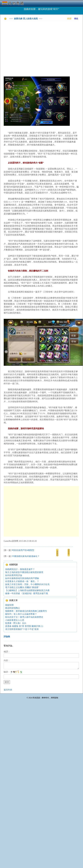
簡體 (69, 19)
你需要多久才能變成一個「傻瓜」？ (22, 581)
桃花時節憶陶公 (13, 608)
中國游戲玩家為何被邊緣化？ (26, 556)
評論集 (7, 637)
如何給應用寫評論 (14, 575)
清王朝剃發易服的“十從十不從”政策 (22, 629)
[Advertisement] (25, 48)
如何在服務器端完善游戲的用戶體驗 (22, 578)
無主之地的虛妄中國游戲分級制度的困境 (24, 572)
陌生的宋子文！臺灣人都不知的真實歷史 (24, 617)
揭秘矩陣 (9, 605)
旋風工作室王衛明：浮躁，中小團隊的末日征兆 (27, 584)
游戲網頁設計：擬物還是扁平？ (20, 569)
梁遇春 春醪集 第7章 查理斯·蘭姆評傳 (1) (24, 626)
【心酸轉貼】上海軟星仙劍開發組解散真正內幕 (27, 590)
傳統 (76, 19)
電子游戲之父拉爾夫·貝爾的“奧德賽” (22, 587)
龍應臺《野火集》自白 (16, 623)
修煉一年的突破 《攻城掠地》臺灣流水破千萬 (27, 593)
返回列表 (8, 690)
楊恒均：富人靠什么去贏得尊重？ (21, 614)
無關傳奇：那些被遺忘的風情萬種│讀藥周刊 (26, 611)
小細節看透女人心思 (15, 620)
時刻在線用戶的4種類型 (23, 550)
